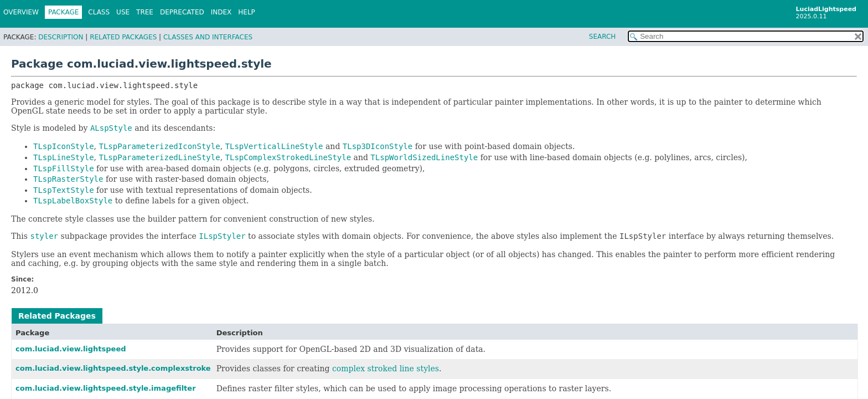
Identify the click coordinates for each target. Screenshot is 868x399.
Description (61, 37)
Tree (145, 12)
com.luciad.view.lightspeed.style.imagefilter (106, 388)
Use (123, 12)
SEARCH (603, 37)
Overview (21, 12)
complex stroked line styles (386, 369)
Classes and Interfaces (208, 37)
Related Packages (123, 37)
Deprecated (182, 12)
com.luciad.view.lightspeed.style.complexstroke (113, 368)
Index (221, 12)
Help (247, 12)
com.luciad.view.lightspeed (71, 349)
